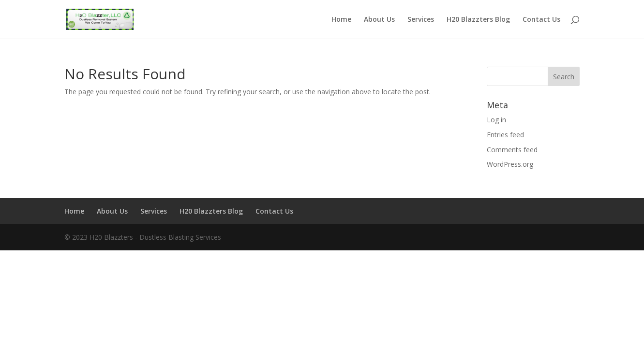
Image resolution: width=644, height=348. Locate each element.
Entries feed (505, 135)
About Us (379, 20)
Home (341, 20)
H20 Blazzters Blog (478, 20)
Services (421, 20)
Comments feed (512, 150)
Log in (496, 120)
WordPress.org (510, 164)
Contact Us (541, 20)
